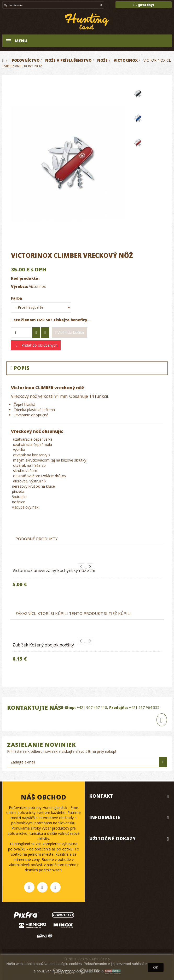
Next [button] (90, 567)
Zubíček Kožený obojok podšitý (43, 645)
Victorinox (37, 286)
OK (156, 967)
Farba (17, 298)
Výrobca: (19, 286)
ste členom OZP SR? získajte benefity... (51, 320)
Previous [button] (81, 567)
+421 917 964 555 (144, 707)
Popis (20, 368)
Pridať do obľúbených (39, 345)
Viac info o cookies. (102, 971)
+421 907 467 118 (92, 707)
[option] (87, 579)
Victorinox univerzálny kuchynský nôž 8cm (54, 570)
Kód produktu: (25, 278)
